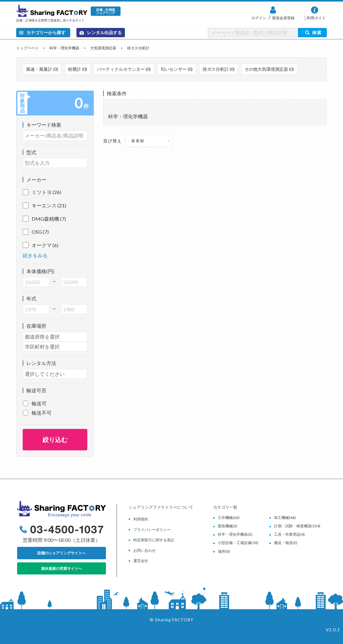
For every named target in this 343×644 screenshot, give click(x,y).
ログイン (259, 18)
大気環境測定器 (103, 48)
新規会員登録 (283, 18)
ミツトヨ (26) (42, 192)
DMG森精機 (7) (44, 219)
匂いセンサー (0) (177, 69)
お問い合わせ (144, 550)
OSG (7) (36, 232)
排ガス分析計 (138, 48)
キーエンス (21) (44, 205)
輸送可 (39, 403)
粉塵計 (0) (78, 69)
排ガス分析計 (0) (219, 69)
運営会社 (141, 561)
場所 (222, 551)
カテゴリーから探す (42, 32)
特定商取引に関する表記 (154, 540)
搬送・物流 (283, 543)
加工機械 (281, 518)
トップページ (27, 48)
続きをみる (35, 255)
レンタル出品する (101, 32)
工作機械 (225, 518)
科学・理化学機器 (64, 48)
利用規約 (141, 519)
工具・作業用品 (287, 534)
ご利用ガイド (314, 18)
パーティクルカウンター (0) (124, 69)
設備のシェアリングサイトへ (62, 553)
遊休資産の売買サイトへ (62, 568)
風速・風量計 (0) (42, 69)
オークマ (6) (41, 245)
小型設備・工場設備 (235, 543)
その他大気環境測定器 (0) (269, 69)
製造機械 (225, 526)
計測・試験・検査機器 (293, 526)
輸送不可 (42, 413)
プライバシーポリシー (152, 530)
